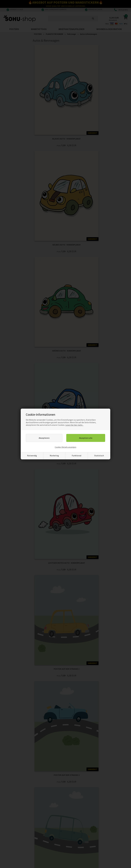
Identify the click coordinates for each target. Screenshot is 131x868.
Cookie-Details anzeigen (65, 447)
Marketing (54, 456)
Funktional (77, 456)
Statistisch (99, 456)
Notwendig (32, 456)
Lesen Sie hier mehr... (74, 425)
